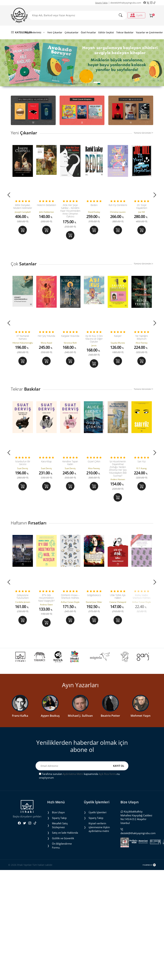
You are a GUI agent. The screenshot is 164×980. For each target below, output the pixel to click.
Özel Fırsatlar (88, 32)
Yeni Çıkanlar (55, 32)
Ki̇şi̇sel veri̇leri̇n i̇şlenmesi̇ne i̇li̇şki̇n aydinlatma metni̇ (99, 828)
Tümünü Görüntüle (143, 133)
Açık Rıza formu (108, 774)
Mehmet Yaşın (141, 716)
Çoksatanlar (72, 32)
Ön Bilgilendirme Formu (62, 846)
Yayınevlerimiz (35, 32)
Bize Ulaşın (58, 813)
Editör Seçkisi (106, 32)
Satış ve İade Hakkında (65, 833)
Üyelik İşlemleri (98, 813)
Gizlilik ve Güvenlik (63, 839)
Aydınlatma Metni (73, 774)
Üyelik (136, 15)
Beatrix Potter (110, 716)
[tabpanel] (82, 63)
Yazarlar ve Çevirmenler (149, 32)
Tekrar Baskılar (125, 32)
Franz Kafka (20, 716)
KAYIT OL (119, 766)
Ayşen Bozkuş (50, 716)
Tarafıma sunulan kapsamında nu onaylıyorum (79, 776)
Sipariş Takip (101, 3)
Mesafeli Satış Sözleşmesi (60, 826)
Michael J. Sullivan (80, 716)
